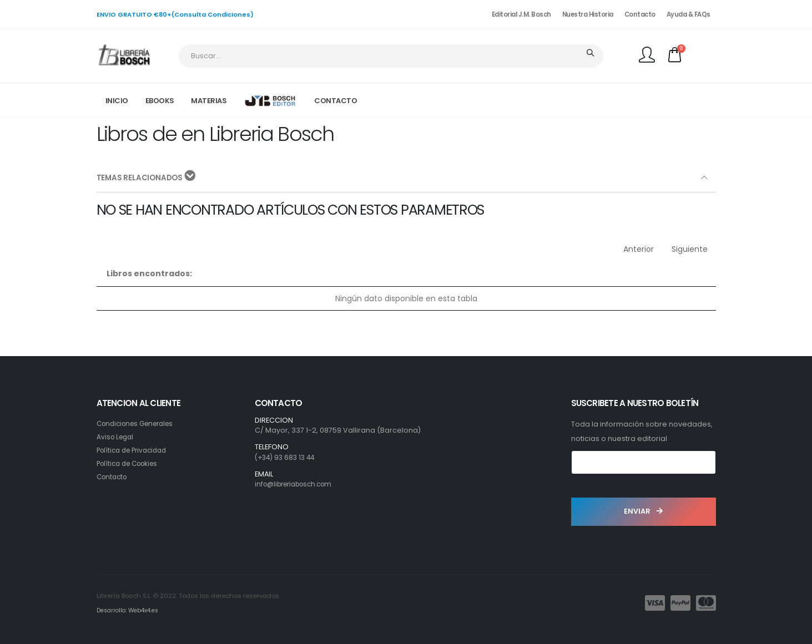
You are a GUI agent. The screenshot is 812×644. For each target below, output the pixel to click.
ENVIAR (643, 511)
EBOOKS (160, 101)
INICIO (117, 101)
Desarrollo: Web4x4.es (131, 610)
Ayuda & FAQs (689, 14)
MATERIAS (209, 101)
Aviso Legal (117, 437)
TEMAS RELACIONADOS (147, 177)
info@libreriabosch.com (298, 484)
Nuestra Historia (588, 14)
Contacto (640, 14)
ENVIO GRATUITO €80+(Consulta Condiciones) (175, 14)
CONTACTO (336, 101)
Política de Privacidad (135, 450)
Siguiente (690, 249)
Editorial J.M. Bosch (521, 14)
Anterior (639, 249)
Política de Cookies (131, 463)
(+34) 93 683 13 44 (287, 457)
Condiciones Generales (140, 424)
